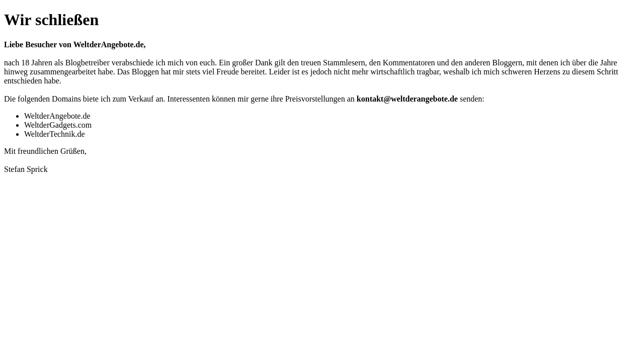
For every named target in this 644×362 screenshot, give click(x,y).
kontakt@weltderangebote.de (407, 99)
